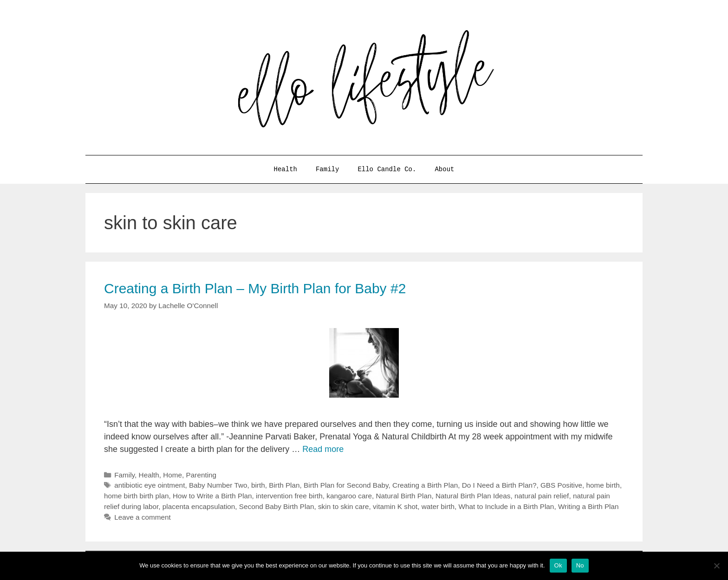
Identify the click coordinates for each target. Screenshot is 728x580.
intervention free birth (289, 496)
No (580, 565)
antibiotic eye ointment (149, 485)
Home (172, 475)
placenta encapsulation (199, 506)
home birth (603, 485)
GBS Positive (561, 485)
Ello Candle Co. (387, 169)
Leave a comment (143, 517)
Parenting (201, 475)
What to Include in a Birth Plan (507, 506)
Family (327, 169)
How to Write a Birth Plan (212, 496)
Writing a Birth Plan (588, 506)
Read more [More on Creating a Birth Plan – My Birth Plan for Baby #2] (323, 449)
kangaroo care (349, 496)
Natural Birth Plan (404, 496)
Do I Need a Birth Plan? (499, 485)
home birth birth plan (136, 496)
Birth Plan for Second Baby (346, 485)
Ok (558, 565)
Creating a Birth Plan (425, 485)
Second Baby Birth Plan (277, 506)
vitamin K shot (395, 506)
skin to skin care (344, 506)
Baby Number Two (218, 485)
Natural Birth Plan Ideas (473, 496)
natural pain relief (542, 496)
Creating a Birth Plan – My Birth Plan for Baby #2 (255, 288)
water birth (438, 506)
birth (258, 485)
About (444, 169)
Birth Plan (284, 485)
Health (286, 169)
